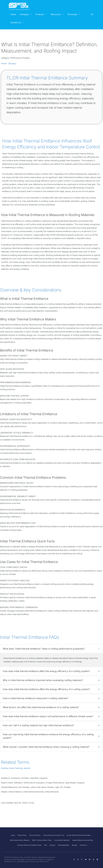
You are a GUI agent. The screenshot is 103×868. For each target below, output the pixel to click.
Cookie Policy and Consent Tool (54, 835)
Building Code (7, 768)
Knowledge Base (64, 845)
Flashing (19, 768)
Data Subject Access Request (20, 840)
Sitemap (75, 845)
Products (42, 14)
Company (27, 14)
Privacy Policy (22, 835)
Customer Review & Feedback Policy (29, 845)
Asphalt (27, 768)
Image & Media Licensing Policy (83, 840)
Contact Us (18, 23)
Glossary (12, 63)
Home (13, 14)
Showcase (75, 14)
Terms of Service (35, 835)
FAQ (45, 845)
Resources (58, 14)
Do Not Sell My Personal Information (79, 835)
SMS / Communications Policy (42, 840)
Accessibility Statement (62, 840)
